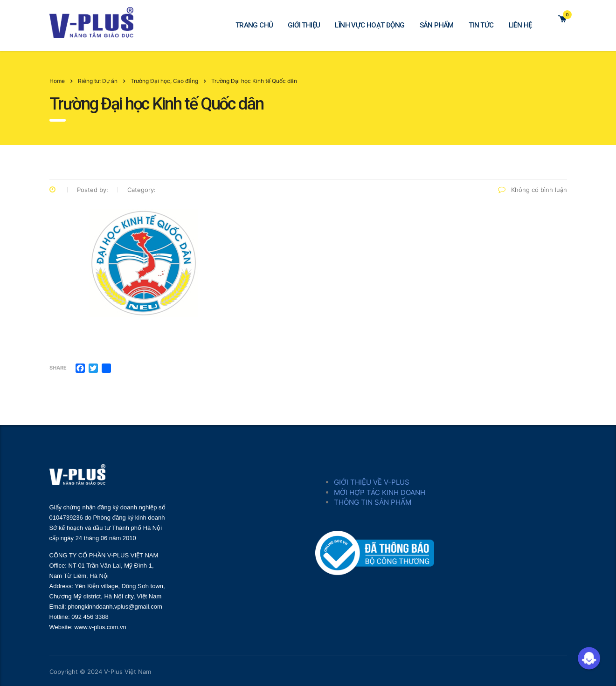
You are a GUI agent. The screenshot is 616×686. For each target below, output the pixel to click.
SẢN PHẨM (437, 25)
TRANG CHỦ (254, 25)
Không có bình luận (533, 190)
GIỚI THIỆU (304, 25)
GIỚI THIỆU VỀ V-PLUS (372, 482)
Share (58, 368)
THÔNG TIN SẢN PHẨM (373, 502)
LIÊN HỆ (520, 25)
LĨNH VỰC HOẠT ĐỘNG (370, 25)
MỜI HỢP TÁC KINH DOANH (380, 492)
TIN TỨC (481, 25)
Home (57, 81)
